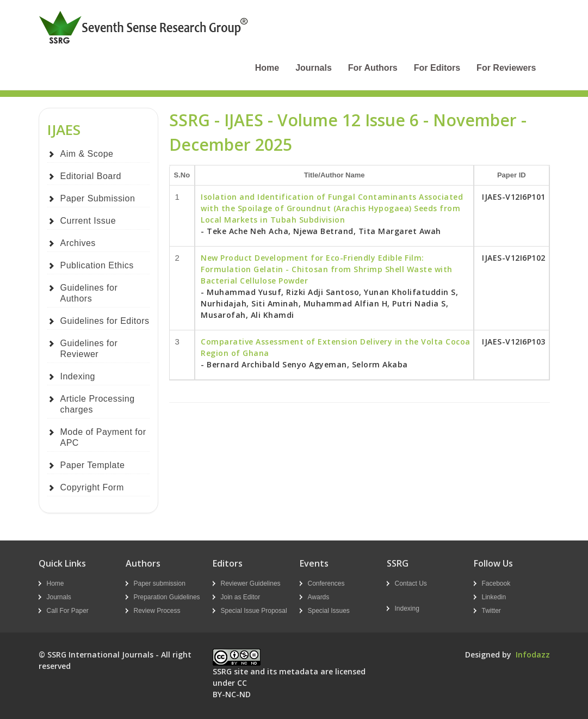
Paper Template (93, 465)
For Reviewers (506, 68)
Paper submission (160, 583)
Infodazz (533, 655)
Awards (319, 597)
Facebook (496, 583)
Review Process (157, 611)
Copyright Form (92, 487)
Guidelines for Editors (105, 321)
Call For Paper (68, 611)
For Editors (437, 68)
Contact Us (411, 583)
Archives (78, 243)
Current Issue (88, 221)
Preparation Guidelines (167, 597)
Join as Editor (241, 597)
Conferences (326, 583)
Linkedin (494, 597)
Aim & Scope (87, 154)
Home (267, 68)
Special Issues (329, 611)
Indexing (78, 376)
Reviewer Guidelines (251, 583)
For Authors (373, 68)
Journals (314, 68)
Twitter (491, 611)
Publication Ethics (97, 265)
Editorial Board (91, 176)
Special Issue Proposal (254, 611)
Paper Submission (98, 198)
